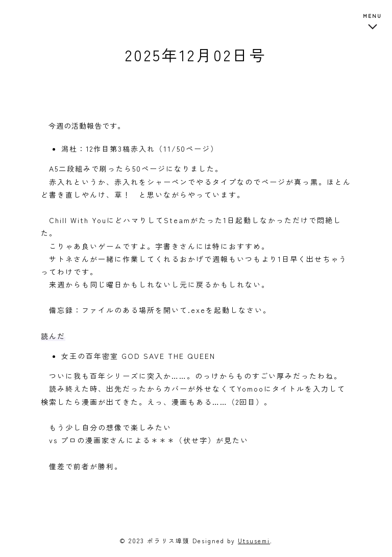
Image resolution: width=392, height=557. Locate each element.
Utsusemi (254, 540)
